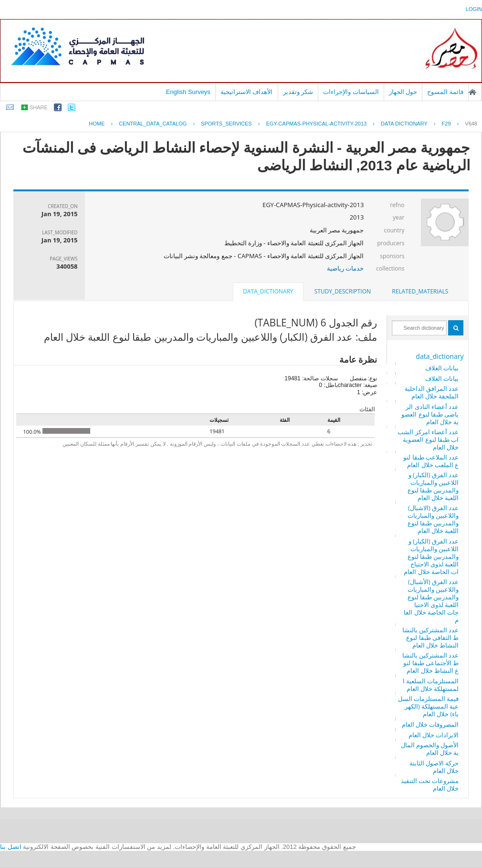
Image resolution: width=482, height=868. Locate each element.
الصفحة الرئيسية (472, 92)
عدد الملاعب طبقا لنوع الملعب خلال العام (431, 461)
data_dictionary (440, 356)
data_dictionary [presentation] (268, 291)
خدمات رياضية (345, 268)
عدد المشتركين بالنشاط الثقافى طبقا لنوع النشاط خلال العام (431, 638)
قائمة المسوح (445, 92)
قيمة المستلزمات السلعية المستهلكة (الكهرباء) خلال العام (429, 706)
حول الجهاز (403, 92)
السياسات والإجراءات (351, 92)
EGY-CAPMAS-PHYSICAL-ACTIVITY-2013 (316, 124)
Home (97, 124)
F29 (446, 124)
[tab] (420, 292)
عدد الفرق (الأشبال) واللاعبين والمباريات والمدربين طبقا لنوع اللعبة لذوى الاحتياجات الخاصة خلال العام (431, 601)
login (474, 9)
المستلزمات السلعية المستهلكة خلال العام (431, 685)
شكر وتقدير (298, 92)
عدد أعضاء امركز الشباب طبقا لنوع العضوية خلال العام (428, 439)
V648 (471, 124)
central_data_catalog (153, 124)
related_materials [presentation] (420, 291)
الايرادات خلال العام (434, 735)
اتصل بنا (11, 847)
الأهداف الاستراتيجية (247, 92)
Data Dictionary (404, 124)
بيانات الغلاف (442, 368)
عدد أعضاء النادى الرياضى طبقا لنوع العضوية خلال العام (430, 414)
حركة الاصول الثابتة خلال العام (434, 767)
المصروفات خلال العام (430, 724)
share (39, 107)
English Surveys (188, 92)
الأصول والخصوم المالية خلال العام (430, 749)
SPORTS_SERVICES (226, 124)
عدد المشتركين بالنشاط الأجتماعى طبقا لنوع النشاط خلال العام (431, 663)
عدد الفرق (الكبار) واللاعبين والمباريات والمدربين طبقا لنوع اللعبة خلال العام (433, 486)
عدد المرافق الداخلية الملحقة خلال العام (432, 392)
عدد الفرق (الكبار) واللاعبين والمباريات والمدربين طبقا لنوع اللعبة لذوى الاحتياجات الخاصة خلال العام (431, 556)
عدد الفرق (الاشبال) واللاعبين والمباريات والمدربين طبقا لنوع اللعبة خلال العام (433, 519)
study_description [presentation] (343, 291)
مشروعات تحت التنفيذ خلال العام (430, 784)
